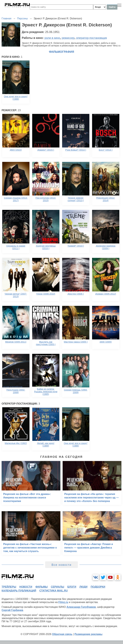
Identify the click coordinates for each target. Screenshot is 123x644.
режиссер (68, 38)
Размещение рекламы (88, 634)
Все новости (62, 565)
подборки (98, 587)
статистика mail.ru (54, 591)
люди (83, 587)
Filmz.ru (63, 602)
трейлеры (9, 587)
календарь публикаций (19, 591)
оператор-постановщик (92, 38)
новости (26, 587)
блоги (72, 587)
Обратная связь (62, 634)
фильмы (41, 587)
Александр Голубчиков (81, 607)
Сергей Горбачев (12, 610)
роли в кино (52, 38)
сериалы (57, 587)
